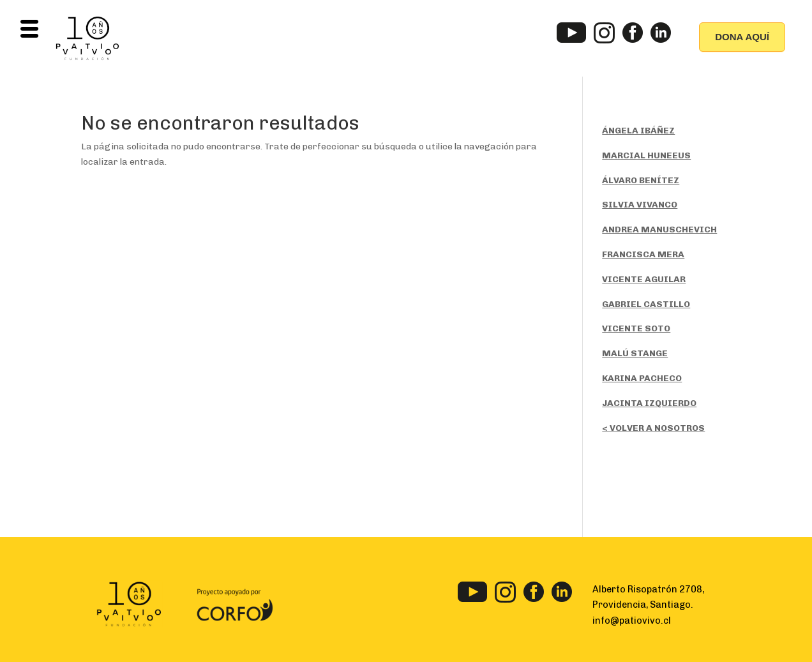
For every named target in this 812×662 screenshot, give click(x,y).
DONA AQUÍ (742, 37)
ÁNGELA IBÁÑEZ (638, 131)
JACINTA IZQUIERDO (649, 403)
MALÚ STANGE (635, 353)
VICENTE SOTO (636, 328)
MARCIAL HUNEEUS (646, 155)
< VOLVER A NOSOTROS (653, 428)
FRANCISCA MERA (643, 254)
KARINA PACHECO (642, 378)
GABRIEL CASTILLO (646, 304)
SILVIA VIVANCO (640, 205)
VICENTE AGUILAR (644, 279)
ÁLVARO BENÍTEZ (641, 180)
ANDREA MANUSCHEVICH (659, 229)
